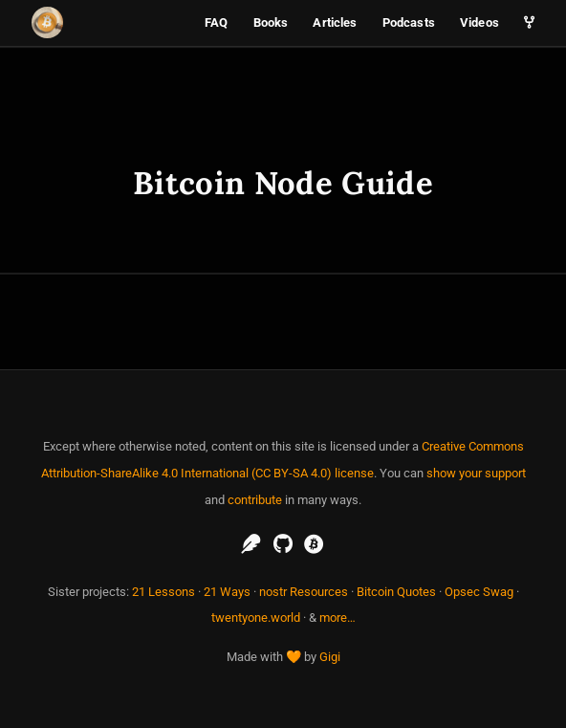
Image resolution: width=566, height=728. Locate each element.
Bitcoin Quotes (396, 592)
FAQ (216, 22)
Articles (335, 22)
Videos (479, 22)
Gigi (330, 657)
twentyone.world (256, 618)
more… (337, 618)
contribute (255, 500)
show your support (476, 473)
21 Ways (227, 592)
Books (271, 22)
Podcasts (409, 22)
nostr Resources (304, 592)
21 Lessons (163, 592)
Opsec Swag (479, 592)
